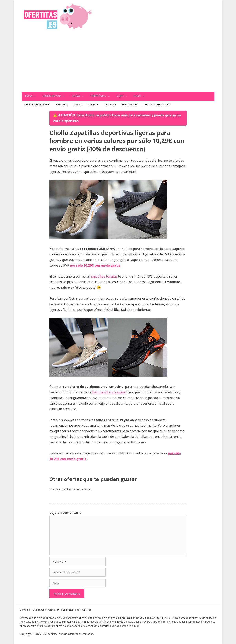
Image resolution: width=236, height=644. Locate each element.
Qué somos (39, 610)
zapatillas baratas (104, 276)
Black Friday (129, 105)
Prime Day (110, 105)
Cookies (87, 610)
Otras (95, 105)
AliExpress (62, 105)
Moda (32, 96)
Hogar (80, 96)
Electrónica (102, 96)
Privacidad (74, 610)
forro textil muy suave (109, 392)
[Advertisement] (118, 62)
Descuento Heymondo (157, 105)
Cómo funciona (57, 610)
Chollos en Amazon (37, 105)
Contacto (25, 610)
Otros (141, 96)
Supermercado (56, 96)
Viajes (123, 96)
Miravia (78, 105)
